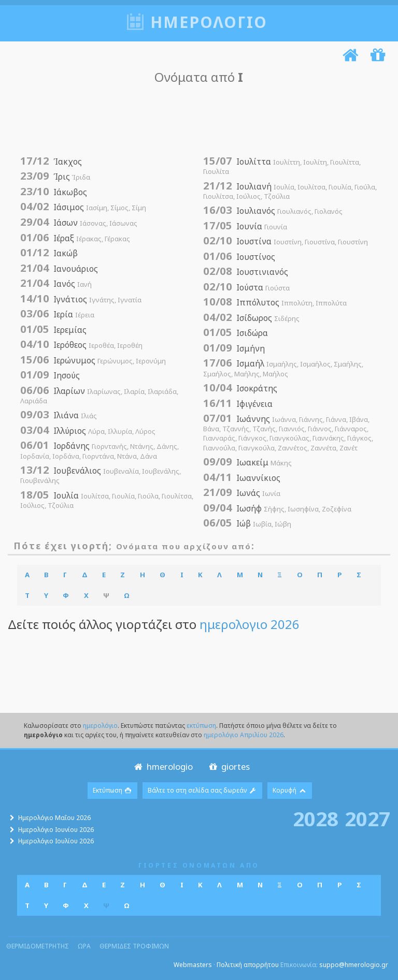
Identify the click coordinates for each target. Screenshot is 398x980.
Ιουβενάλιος (101, 475)
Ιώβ (247, 523)
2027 (367, 818)
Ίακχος (51, 162)
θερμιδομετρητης (38, 946)
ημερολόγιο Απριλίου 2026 (244, 735)
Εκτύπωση (113, 790)
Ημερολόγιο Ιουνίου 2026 (56, 830)
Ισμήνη (234, 348)
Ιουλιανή (290, 191)
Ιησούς (50, 375)
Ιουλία (107, 500)
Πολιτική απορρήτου (248, 965)
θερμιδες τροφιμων (134, 946)
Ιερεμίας (53, 330)
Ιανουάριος (59, 269)
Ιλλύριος (88, 431)
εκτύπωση (201, 726)
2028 (316, 818)
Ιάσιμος (83, 207)
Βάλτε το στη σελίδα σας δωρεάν (202, 790)
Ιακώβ (49, 253)
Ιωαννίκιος (242, 478)
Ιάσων (79, 223)
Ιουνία (245, 226)
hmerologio (162, 766)
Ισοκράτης (240, 388)
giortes (228, 766)
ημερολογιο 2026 (250, 624)
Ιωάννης (288, 433)
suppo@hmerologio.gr (354, 965)
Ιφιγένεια (238, 404)
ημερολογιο (209, 22)
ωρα (84, 946)
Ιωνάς (242, 493)
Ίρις (55, 177)
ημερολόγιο (100, 726)
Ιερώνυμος (93, 360)
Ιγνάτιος (81, 299)
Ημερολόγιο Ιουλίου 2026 (56, 841)
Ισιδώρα (236, 333)
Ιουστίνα (286, 241)
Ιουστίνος (239, 257)
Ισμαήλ (283, 368)
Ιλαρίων (99, 395)
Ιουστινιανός (246, 272)
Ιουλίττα (282, 166)
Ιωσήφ (277, 508)
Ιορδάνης (99, 450)
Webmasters (193, 965)
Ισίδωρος (251, 318)
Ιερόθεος (81, 345)
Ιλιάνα (59, 415)
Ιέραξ (75, 238)
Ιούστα (246, 287)
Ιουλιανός (273, 211)
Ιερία (57, 314)
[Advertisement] (196, 120)
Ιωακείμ (247, 462)
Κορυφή (290, 790)
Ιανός (56, 284)
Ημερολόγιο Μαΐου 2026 (54, 818)
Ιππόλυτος (275, 302)
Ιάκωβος (54, 192)
